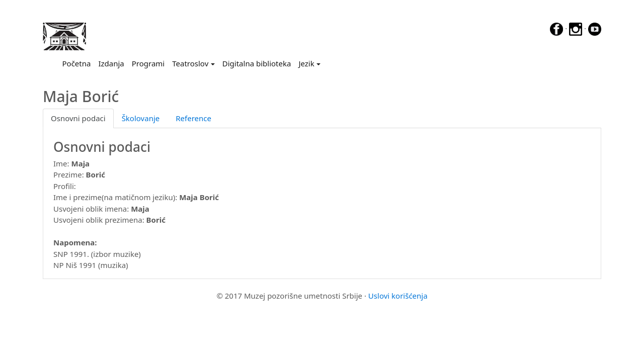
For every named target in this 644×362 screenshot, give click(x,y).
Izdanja (111, 63)
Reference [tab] (193, 118)
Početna (78, 63)
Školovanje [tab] (141, 118)
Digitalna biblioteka (257, 63)
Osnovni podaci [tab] (78, 118)
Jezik (306, 63)
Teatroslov (190, 63)
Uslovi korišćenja (398, 296)
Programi (148, 63)
